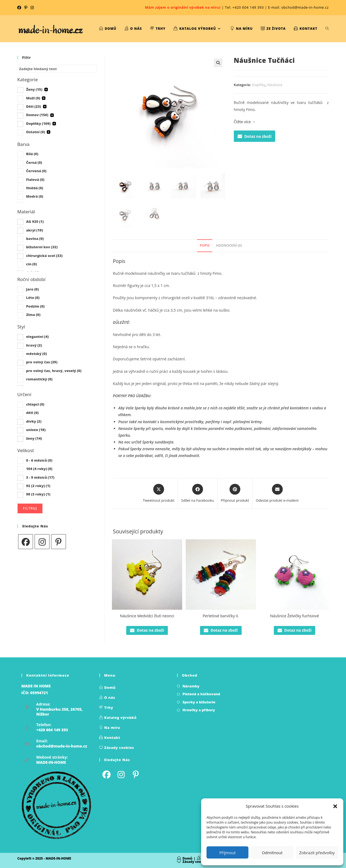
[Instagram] (42, 542)
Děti (33, 106)
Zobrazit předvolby (317, 853)
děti (32, 413)
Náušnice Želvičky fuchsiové (295, 616)
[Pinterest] (59, 542)
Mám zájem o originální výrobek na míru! (183, 7)
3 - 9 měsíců (40, 477)
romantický (39, 379)
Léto (33, 298)
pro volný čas (42, 362)
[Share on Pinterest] (235, 494)
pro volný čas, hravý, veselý (54, 371)
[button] (335, 806)
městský (36, 354)
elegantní (37, 337)
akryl (34, 230)
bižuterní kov (42, 247)
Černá (34, 162)
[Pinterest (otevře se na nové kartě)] (26, 8)
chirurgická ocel (44, 256)
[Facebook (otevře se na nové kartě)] (20, 8)
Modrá (34, 196)
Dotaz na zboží (255, 136)
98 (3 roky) (38, 494)
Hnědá (34, 188)
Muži (33, 98)
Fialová (35, 180)
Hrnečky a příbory (199, 710)
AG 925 (35, 221)
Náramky (191, 686)
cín (31, 264)
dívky (34, 421)
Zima (33, 315)
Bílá (32, 154)
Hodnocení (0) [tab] (229, 245)
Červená (36, 171)
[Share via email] (277, 494)
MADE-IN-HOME (51, 762)
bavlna (35, 239)
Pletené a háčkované (201, 694)
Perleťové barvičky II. (221, 616)
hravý (34, 345)
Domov (37, 115)
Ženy (34, 89)
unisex (36, 430)
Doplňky (259, 85)
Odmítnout (272, 853)
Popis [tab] (205, 245)
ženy (34, 438)
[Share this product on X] (159, 494)
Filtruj (30, 508)
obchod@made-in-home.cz (62, 746)
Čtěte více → (245, 122)
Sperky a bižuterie (199, 702)
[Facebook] (26, 542)
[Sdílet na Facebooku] (197, 494)
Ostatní (35, 132)
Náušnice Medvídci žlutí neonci (147, 616)
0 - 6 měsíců (39, 460)
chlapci (35, 404)
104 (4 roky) (39, 469)
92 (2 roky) (38, 486)
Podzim (35, 306)
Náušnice (275, 85)
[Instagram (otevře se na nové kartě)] (32, 8)
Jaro (32, 289)
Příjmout (228, 853)
